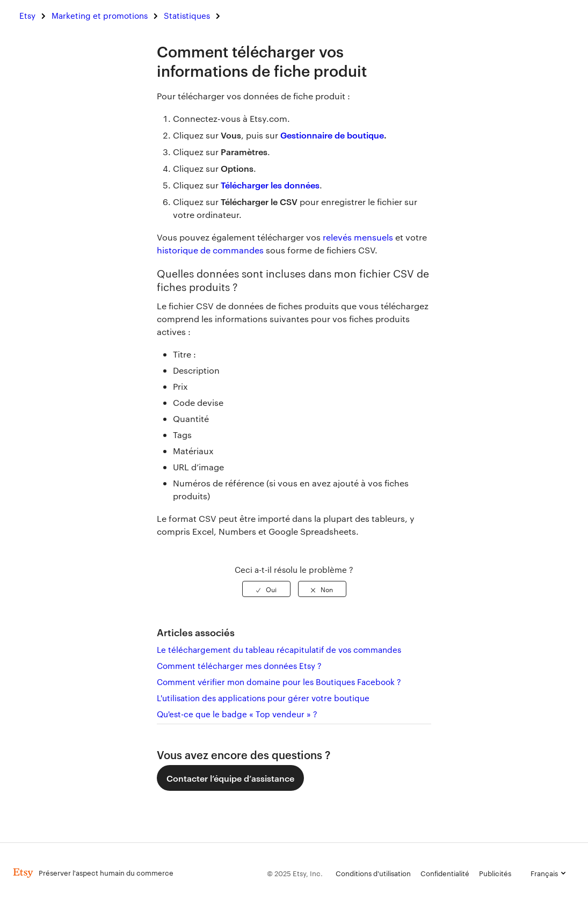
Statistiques (187, 15)
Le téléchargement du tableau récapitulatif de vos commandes (279, 649)
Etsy (27, 15)
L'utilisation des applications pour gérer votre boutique (263, 698)
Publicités (495, 873)
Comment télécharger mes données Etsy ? (239, 665)
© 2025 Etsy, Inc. (295, 873)
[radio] (266, 589)
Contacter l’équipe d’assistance (230, 778)
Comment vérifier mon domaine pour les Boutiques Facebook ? (279, 682)
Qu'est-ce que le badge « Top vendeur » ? (237, 714)
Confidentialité (445, 873)
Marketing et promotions (100, 15)
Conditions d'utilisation (373, 873)
